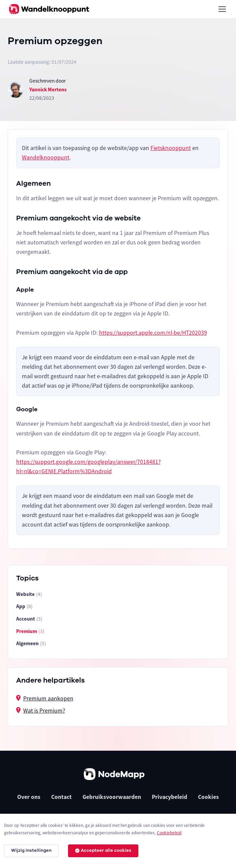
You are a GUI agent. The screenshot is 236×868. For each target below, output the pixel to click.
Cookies (208, 797)
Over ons (29, 797)
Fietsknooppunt (171, 148)
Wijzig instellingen (31, 850)
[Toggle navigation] (222, 9)
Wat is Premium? (44, 711)
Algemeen (31, 644)
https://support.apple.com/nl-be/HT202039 (153, 333)
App (24, 607)
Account (29, 619)
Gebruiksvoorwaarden (112, 797)
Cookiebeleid (169, 833)
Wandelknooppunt (46, 157)
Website (29, 594)
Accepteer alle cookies (103, 850)
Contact (61, 797)
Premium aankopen (48, 698)
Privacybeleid (170, 797)
